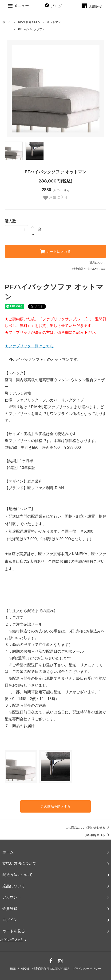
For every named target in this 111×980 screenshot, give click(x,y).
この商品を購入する (55, 806)
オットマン (54, 22)
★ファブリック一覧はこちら (29, 346)
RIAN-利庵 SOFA (29, 22)
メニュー (18, 6)
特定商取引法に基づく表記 (89, 269)
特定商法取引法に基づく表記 (51, 969)
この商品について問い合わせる (88, 828)
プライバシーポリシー (87, 969)
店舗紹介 (92, 6)
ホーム (7, 22)
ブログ (53, 6)
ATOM (25, 969)
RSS (13, 969)
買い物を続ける (98, 835)
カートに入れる (55, 251)
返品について (98, 263)
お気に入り (55, 198)
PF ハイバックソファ (32, 29)
